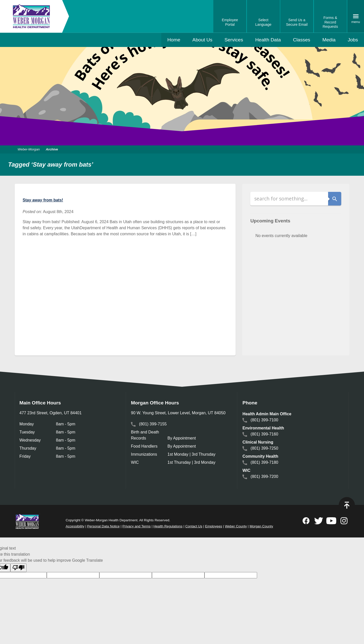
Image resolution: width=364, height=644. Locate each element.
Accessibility (75, 526)
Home (174, 40)
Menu (356, 22)
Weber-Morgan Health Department (31, 16)
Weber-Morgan (29, 149)
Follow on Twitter (319, 521)
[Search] (289, 199)
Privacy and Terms (136, 526)
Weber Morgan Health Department (27, 521)
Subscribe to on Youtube (331, 521)
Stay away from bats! (43, 200)
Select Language (263, 22)
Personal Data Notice (103, 526)
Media (329, 40)
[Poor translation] (18, 568)
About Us (202, 40)
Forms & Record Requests (330, 22)
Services (234, 40)
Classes (302, 40)
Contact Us (194, 526)
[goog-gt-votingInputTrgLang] (73, 575)
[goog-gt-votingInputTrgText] (178, 575)
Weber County (236, 526)
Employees (213, 526)
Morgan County (261, 526)
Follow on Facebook (306, 521)
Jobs (353, 40)
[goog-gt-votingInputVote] (231, 575)
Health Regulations (168, 526)
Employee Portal (230, 22)
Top (347, 505)
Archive (52, 149)
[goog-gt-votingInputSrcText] (126, 575)
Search (335, 199)
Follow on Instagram (344, 521)
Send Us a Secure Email (297, 22)
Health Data (268, 40)
